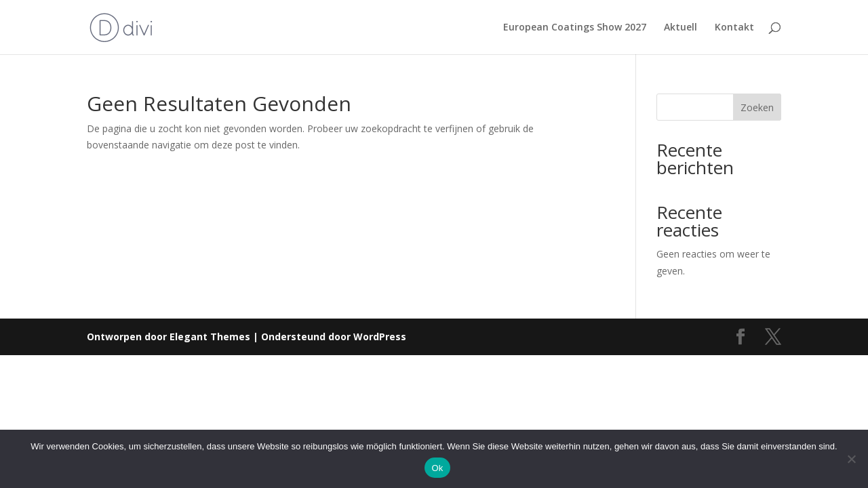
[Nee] (851, 459)
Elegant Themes (210, 337)
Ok (437, 468)
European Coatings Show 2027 (575, 28)
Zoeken (757, 107)
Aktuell (680, 28)
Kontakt (734, 28)
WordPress (380, 337)
